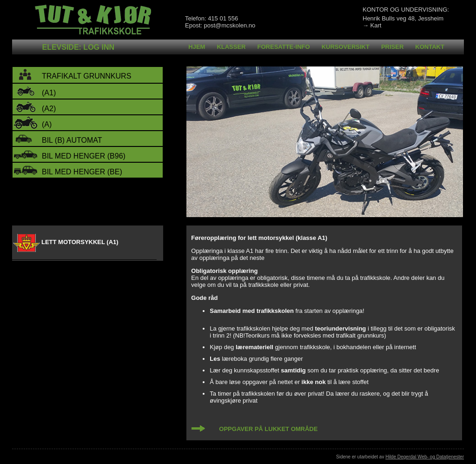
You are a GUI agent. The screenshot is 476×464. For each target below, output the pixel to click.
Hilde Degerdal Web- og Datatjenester (425, 457)
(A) (47, 124)
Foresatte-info (284, 47)
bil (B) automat (72, 140)
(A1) (49, 93)
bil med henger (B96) (84, 156)
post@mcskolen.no (229, 25)
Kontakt (430, 47)
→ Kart (372, 25)
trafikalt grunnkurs (86, 76)
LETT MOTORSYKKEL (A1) (80, 242)
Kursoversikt (346, 47)
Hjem (197, 47)
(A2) (49, 109)
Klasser (231, 47)
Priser (392, 47)
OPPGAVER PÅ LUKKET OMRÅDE (268, 429)
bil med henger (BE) (82, 172)
